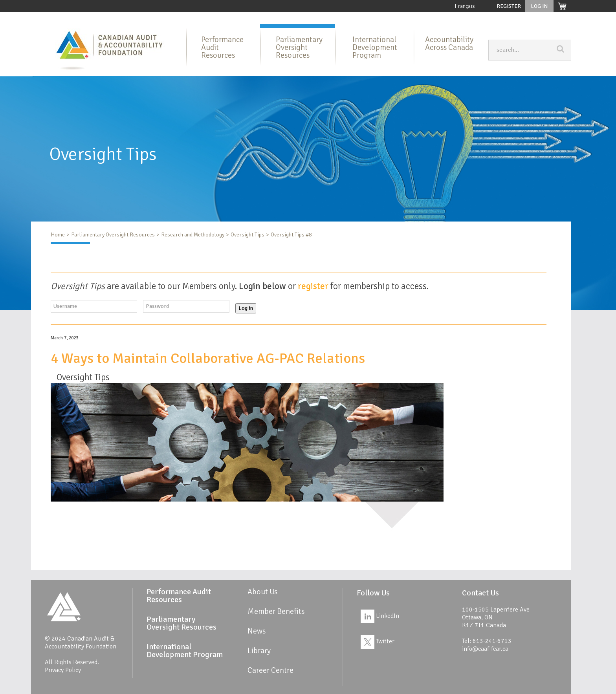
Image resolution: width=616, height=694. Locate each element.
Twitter (378, 641)
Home (79, 18)
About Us (109, 18)
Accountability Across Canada (449, 43)
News (491, 18)
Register (509, 6)
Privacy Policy (63, 670)
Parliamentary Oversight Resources (255, 18)
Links (515, 18)
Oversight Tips (247, 235)
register (313, 286)
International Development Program (351, 18)
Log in (246, 308)
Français (465, 6)
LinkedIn (380, 616)
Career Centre (550, 18)
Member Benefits (424, 18)
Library (464, 18)
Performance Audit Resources (166, 18)
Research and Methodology (193, 235)
